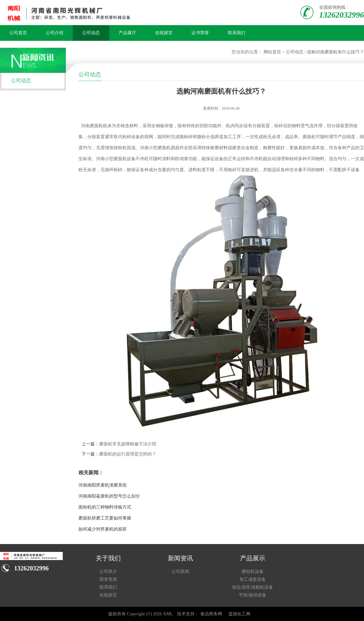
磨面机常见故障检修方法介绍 (128, 444)
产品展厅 (127, 33)
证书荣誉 (200, 33)
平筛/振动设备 (253, 595)
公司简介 (108, 572)
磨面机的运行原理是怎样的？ (128, 454)
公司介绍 (55, 33)
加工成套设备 (253, 579)
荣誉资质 (108, 579)
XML (168, 614)
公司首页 (18, 33)
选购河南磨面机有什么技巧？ (335, 52)
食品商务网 (211, 614)
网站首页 (272, 52)
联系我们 (237, 33)
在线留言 (164, 33)
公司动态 (91, 33)
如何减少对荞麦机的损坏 (103, 529)
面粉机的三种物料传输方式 (105, 507)
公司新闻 (180, 572)
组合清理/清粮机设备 (253, 587)
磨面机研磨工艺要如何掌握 (105, 518)
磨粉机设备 (253, 572)
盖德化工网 (239, 614)
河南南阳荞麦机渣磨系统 (103, 485)
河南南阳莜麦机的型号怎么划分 (109, 496)
